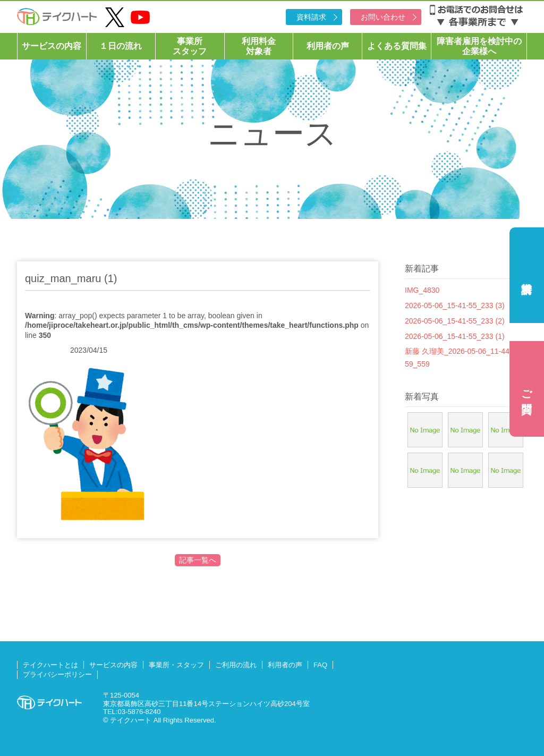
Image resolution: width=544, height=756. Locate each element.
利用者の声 (328, 46)
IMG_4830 (422, 290)
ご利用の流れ (236, 665)
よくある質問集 (397, 46)
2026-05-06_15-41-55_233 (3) (455, 305)
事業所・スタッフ (176, 665)
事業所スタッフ (190, 46)
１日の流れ (121, 46)
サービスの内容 (52, 46)
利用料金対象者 (259, 46)
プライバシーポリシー (57, 674)
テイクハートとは (50, 665)
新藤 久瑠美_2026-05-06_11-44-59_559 (458, 358)
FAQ (320, 665)
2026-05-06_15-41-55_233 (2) (455, 321)
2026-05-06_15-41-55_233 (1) (455, 336)
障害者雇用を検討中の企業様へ (479, 46)
